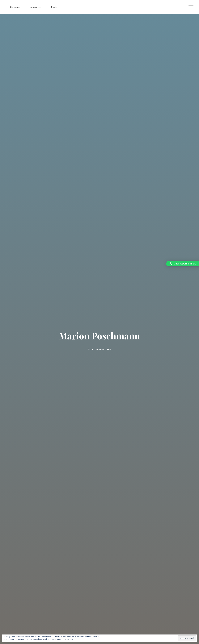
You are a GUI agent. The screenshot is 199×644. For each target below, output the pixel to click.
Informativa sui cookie (66, 639)
